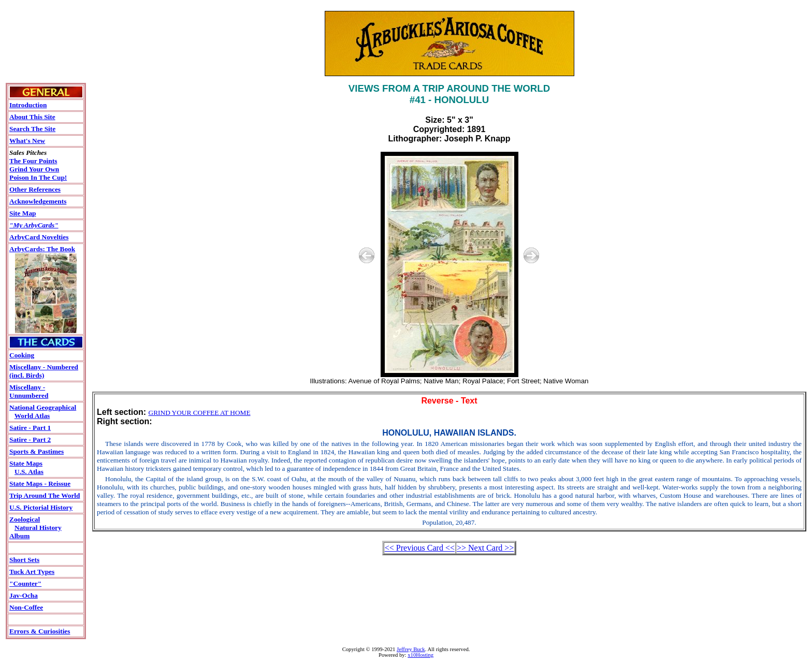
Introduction (28, 105)
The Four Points (33, 161)
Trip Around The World (45, 495)
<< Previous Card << (420, 548)
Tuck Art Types (32, 572)
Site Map (23, 213)
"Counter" (25, 583)
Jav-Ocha (24, 595)
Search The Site (32, 129)
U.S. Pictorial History (41, 507)
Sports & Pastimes (37, 451)
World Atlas (32, 416)
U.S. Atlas (29, 472)
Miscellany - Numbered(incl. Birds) (44, 371)
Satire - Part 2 (30, 439)
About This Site (32, 117)
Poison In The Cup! (38, 177)
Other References (35, 189)
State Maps (26, 463)
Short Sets (24, 560)
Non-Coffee (26, 607)
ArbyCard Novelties (39, 237)
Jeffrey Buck (411, 649)
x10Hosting (421, 655)
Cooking (22, 355)
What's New (27, 141)
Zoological (25, 519)
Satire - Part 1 (30, 428)
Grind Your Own (34, 169)
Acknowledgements (38, 201)
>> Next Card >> (485, 548)
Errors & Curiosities (40, 631)
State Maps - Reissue (40, 484)
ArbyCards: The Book (42, 249)
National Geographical (43, 407)
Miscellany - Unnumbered (29, 391)
